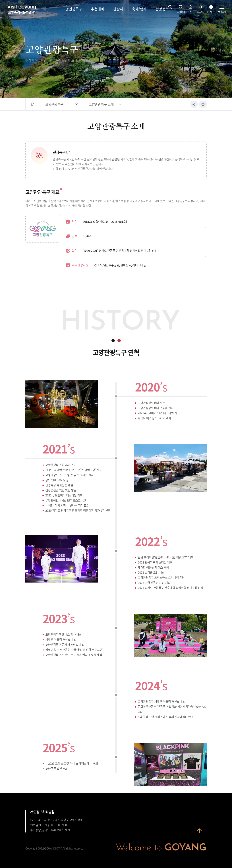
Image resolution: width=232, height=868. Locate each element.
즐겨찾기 (181, 10)
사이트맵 (222, 10)
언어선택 (211, 10)
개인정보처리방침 (42, 812)
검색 (170, 10)
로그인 (200, 10)
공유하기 (194, 104)
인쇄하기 (203, 104)
